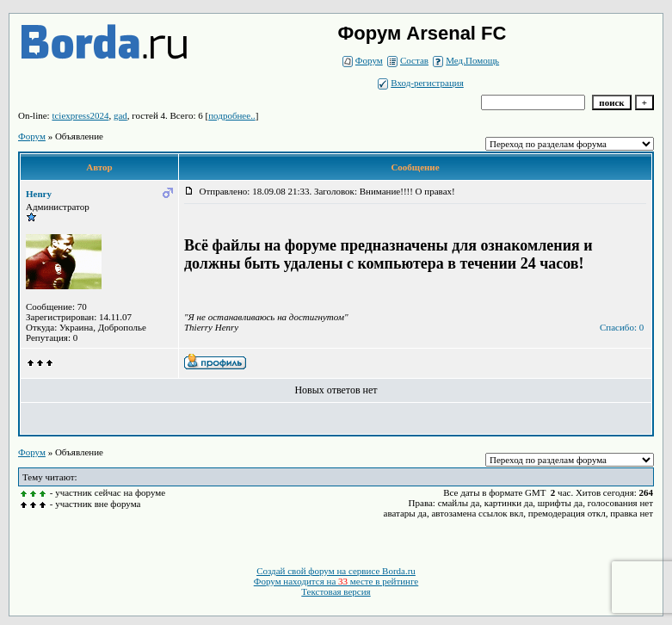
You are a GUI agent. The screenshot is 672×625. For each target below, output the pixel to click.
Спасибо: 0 (622, 327)
